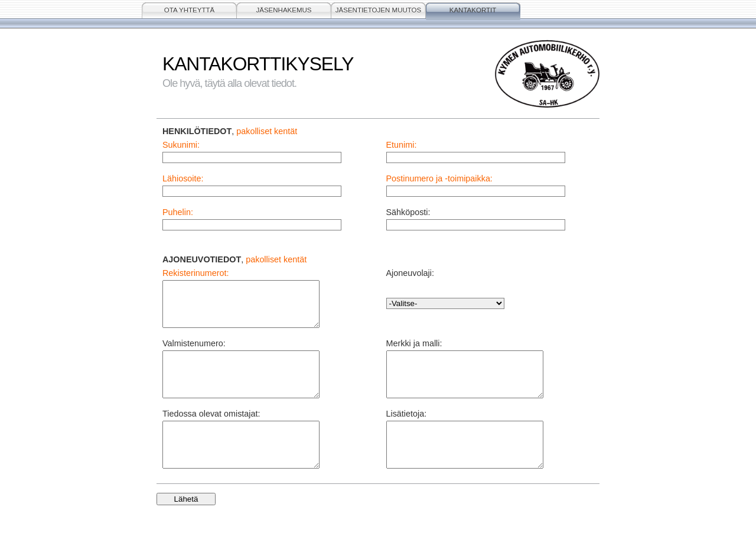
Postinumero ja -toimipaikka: (439, 178)
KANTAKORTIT (473, 10)
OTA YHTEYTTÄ (189, 10)
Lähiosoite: (183, 178)
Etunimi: (402, 145)
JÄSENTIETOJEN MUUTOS (378, 10)
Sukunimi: (181, 145)
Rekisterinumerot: (196, 273)
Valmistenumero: (194, 352)
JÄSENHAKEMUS (283, 10)
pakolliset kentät (267, 131)
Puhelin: (178, 212)
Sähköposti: (408, 212)
